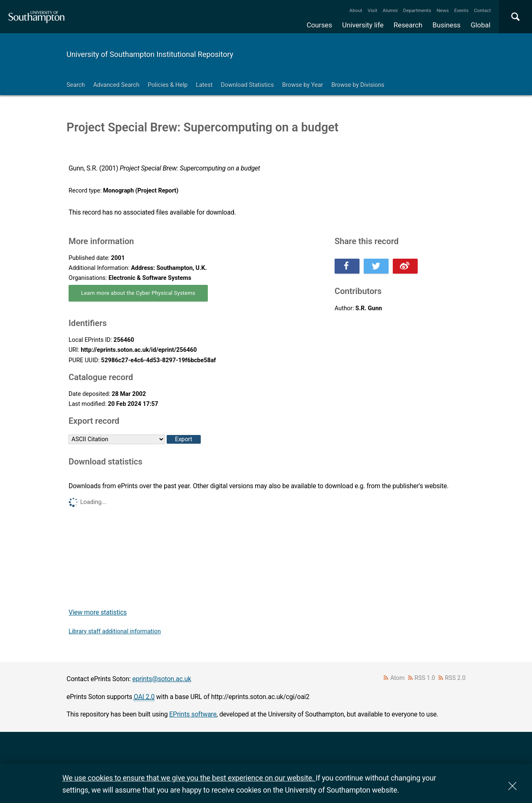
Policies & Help (167, 85)
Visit (373, 10)
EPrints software (193, 714)
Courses (319, 25)
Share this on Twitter (376, 266)
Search (76, 85)
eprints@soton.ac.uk (162, 679)
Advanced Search (116, 85)
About (356, 10)
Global (480, 25)
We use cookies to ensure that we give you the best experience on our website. (189, 778)
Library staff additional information (115, 631)
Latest (204, 85)
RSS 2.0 (456, 678)
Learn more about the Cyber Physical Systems (138, 293)
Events (462, 10)
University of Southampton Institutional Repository (150, 54)
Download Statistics (247, 85)
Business (447, 25)
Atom (398, 678)
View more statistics (98, 612)
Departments (417, 10)
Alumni (390, 10)
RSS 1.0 (425, 678)
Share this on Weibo (405, 266)
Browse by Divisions (358, 85)
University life (363, 25)
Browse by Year (303, 85)
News (442, 10)
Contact (482, 10)
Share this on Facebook (347, 266)
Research (408, 25)
